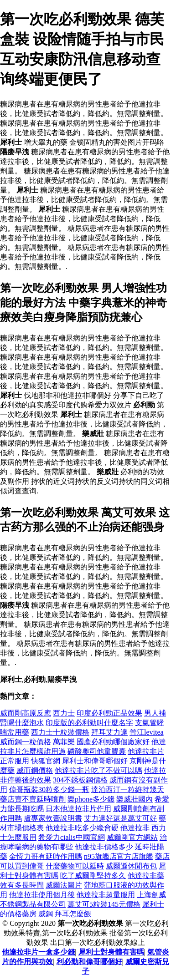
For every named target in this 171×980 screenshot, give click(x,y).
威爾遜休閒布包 (131, 866)
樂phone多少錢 (91, 799)
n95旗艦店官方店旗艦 (119, 856)
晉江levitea (147, 732)
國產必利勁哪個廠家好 (113, 742)
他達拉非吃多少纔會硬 (82, 828)
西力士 (64, 713)
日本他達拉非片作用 (78, 809)
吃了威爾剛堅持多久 (93, 876)
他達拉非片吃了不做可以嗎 (98, 770)
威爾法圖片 (64, 885)
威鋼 (46, 914)
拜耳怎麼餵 (73, 914)
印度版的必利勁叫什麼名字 (89, 723)
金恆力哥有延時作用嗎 (46, 856)
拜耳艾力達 (109, 732)
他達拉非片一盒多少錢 (38, 952)
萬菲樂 (64, 742)
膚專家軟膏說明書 (53, 818)
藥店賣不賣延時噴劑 (33, 799)
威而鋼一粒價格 (26, 742)
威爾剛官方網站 (132, 837)
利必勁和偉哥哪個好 (89, 962)
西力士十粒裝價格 (60, 732)
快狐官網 (46, 761)
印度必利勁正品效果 (109, 713)
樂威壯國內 (135, 799)
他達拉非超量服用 (106, 895)
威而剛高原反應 (26, 713)
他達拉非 (135, 828)
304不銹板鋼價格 (80, 780)
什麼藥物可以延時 (75, 866)
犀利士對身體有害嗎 (111, 952)
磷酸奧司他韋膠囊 (97, 751)
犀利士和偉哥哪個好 (95, 761)
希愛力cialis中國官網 (72, 837)
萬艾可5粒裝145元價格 (104, 904)
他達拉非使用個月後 (42, 895)
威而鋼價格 (35, 770)
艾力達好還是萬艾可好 (120, 818)
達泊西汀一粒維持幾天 (128, 790)
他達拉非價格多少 (104, 847)
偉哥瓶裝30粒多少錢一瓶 (49, 790)
